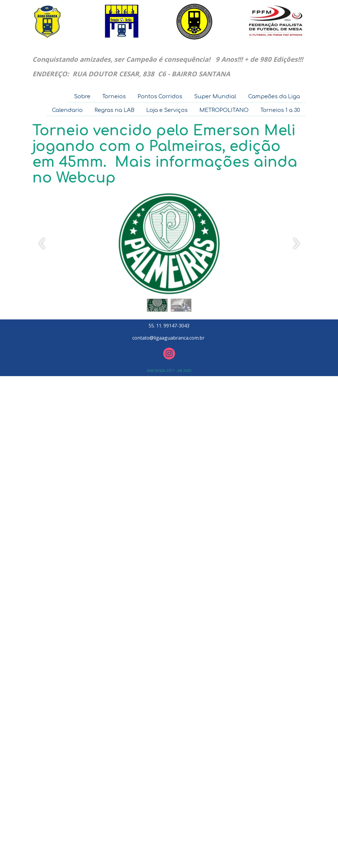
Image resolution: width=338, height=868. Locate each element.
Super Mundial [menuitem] (215, 96)
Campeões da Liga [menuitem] (274, 96)
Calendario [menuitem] (67, 110)
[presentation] (42, 244)
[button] (157, 305)
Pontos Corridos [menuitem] (160, 96)
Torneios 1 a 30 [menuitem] (280, 110)
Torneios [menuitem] (114, 96)
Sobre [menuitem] (82, 96)
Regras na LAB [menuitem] (114, 110)
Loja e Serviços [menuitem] (167, 110)
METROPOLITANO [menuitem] (224, 110)
